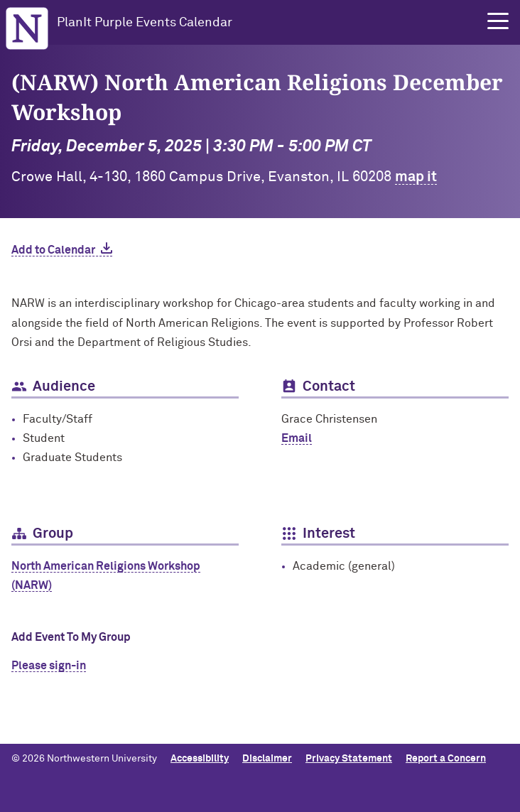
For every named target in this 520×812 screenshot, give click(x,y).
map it (416, 177)
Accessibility (200, 759)
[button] (498, 21)
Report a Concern (446, 759)
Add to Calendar (53, 250)
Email (297, 438)
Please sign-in (49, 666)
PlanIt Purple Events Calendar (145, 23)
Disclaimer (267, 759)
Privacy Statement (349, 759)
